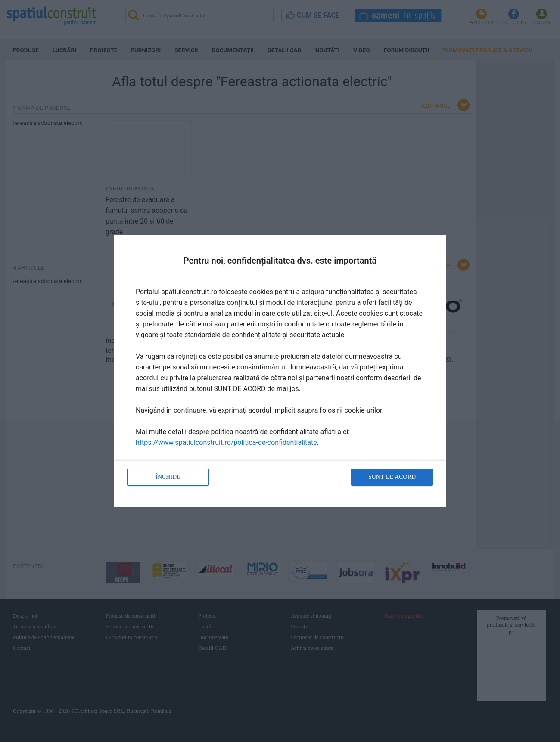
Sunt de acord (392, 477)
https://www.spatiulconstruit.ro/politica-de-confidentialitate (226, 442)
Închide (168, 477)
